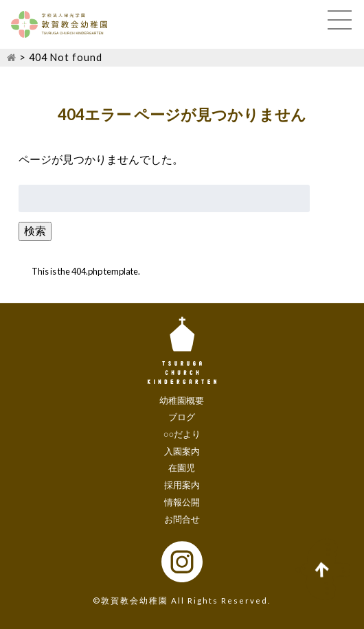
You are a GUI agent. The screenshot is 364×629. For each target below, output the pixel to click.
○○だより (182, 434)
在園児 (182, 468)
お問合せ (182, 519)
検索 (35, 230)
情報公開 (182, 502)
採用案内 (182, 485)
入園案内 (182, 451)
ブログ (182, 417)
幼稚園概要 (182, 400)
